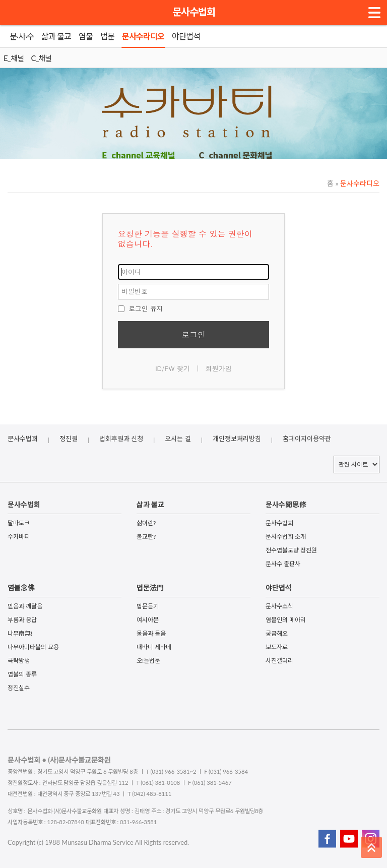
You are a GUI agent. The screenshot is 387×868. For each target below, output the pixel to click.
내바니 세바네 (154, 647)
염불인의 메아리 (286, 620)
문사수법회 (194, 12)
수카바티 (19, 537)
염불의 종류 (22, 674)
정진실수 (19, 688)
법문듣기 (148, 606)
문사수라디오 (357, 183)
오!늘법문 (148, 661)
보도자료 (277, 647)
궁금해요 (277, 633)
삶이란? (146, 523)
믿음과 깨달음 (25, 606)
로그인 (193, 334)
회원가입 (219, 368)
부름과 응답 (22, 620)
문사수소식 (279, 606)
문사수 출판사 (283, 564)
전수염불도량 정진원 (291, 550)
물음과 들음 (151, 633)
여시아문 (148, 620)
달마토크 (19, 523)
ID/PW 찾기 (173, 368)
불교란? (146, 537)
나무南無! (20, 633)
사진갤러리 (279, 661)
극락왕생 (19, 661)
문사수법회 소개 (286, 537)
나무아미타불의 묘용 (33, 647)
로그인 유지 (141, 308)
